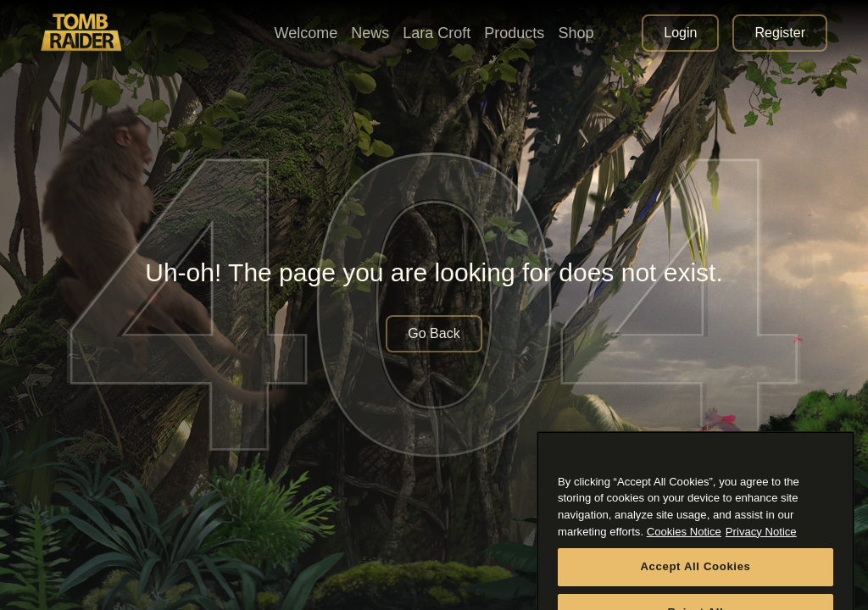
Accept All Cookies (695, 581)
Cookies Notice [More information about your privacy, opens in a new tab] (684, 545)
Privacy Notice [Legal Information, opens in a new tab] (761, 545)
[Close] (833, 470)
